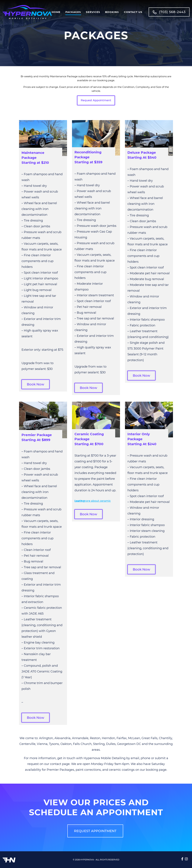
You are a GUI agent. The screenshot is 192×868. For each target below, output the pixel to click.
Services (93, 12)
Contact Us (133, 12)
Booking (112, 12)
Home (56, 12)
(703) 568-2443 (169, 12)
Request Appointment (96, 100)
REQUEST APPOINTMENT (95, 831)
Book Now (36, 384)
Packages (73, 12)
